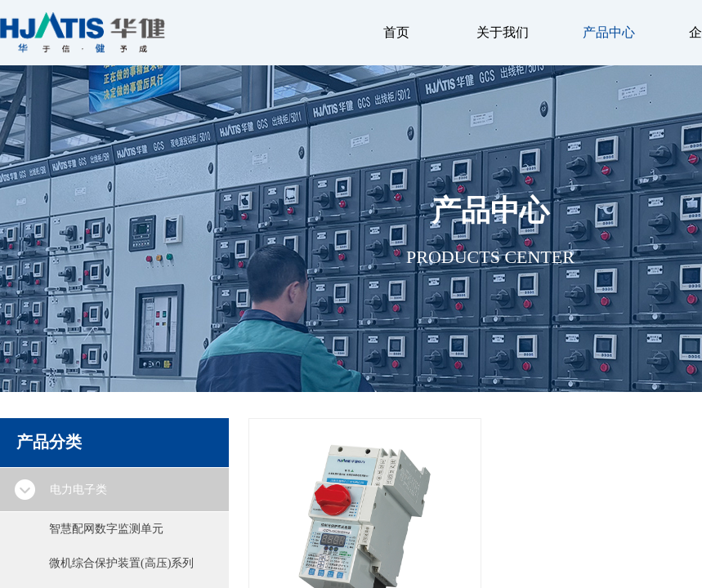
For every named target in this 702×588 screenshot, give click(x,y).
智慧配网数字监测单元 (106, 529)
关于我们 (503, 32)
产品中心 (609, 32)
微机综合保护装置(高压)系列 (121, 563)
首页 (396, 32)
